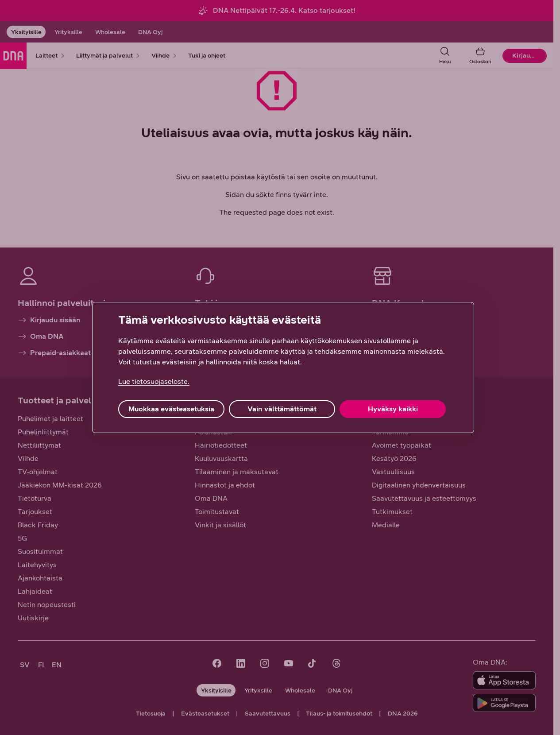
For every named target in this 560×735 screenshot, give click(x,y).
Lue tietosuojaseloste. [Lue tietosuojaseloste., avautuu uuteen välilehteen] (154, 381)
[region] (283, 367)
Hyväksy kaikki (393, 409)
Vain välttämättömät (282, 409)
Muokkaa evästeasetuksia (171, 409)
